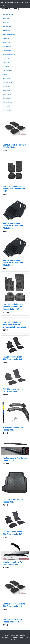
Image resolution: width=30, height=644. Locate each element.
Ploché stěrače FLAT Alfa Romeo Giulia (14, 429)
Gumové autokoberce (9, 54)
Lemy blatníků (7, 46)
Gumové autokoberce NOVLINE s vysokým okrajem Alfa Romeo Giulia (14, 325)
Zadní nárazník (7, 98)
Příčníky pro (6, 58)
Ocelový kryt (6, 86)
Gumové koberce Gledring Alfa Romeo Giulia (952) (14, 605)
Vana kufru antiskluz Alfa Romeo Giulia (14, 501)
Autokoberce (6, 66)
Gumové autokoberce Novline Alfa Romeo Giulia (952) (14, 189)
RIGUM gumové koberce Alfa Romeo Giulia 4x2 (13, 533)
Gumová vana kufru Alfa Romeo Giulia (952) (13, 621)
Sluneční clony (7, 30)
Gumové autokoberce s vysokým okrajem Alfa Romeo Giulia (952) (13, 307)
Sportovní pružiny (8, 14)
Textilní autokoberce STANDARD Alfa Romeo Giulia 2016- (13, 263)
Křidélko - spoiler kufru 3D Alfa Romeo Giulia (14, 563)
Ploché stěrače (7, 50)
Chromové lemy (7, 102)
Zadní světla (6, 78)
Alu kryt (5, 74)
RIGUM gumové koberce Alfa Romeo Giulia (13, 390)
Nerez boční (6, 106)
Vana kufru (6, 38)
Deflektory (6, 22)
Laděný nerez (7, 90)
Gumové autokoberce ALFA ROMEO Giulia (14, 146)
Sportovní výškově (8, 82)
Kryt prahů (6, 18)
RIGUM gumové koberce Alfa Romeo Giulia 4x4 (13, 358)
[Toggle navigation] (4, 6)
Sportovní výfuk (7, 110)
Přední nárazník (7, 70)
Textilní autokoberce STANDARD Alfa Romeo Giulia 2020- (13, 226)
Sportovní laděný (8, 26)
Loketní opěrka (7, 94)
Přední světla (7, 62)
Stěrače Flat (6, 42)
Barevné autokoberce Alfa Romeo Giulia (15, 2)
